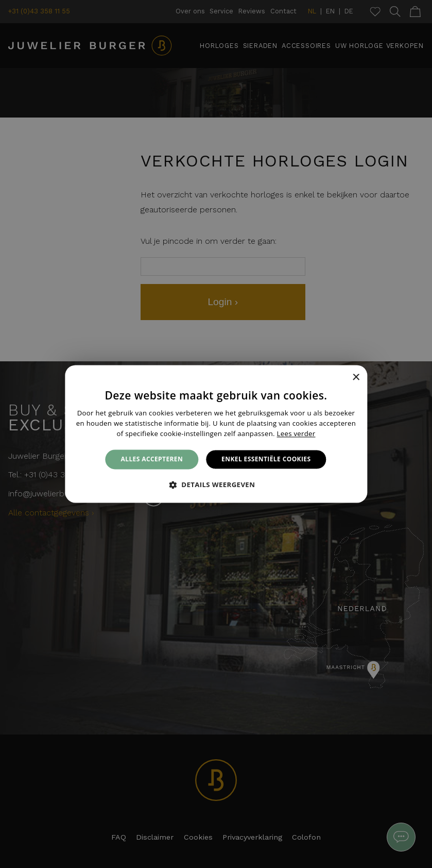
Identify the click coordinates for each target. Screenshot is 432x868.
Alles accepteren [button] (152, 459)
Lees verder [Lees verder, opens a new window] (296, 433)
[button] (216, 485)
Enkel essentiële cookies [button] (266, 459)
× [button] (356, 378)
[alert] (216, 434)
